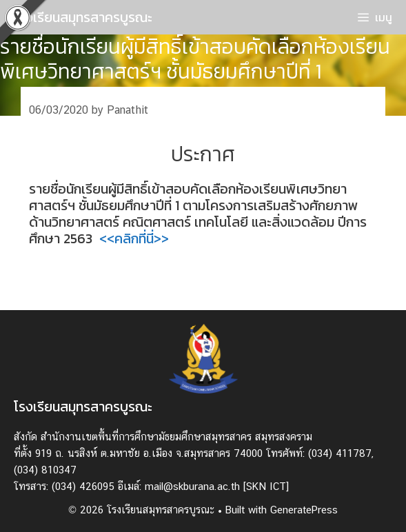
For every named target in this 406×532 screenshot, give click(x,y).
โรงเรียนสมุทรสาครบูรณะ (83, 17)
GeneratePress (304, 510)
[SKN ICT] (266, 486)
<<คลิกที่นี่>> (134, 238)
